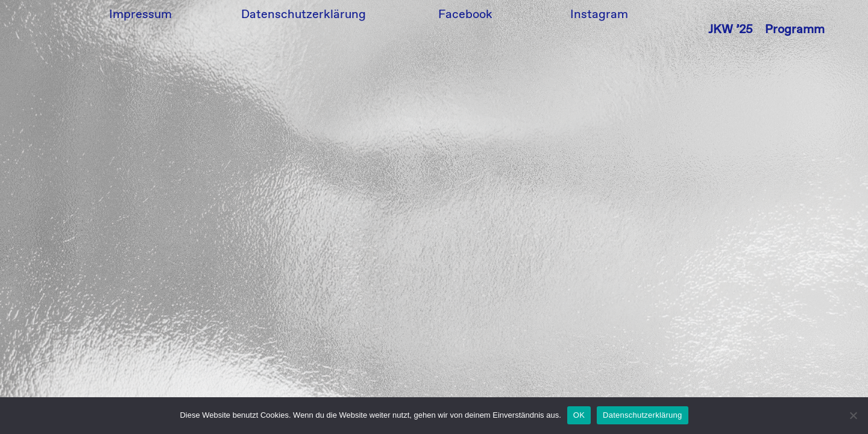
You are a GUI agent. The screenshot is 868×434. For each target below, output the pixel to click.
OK (579, 415)
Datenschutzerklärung (642, 415)
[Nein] (853, 415)
